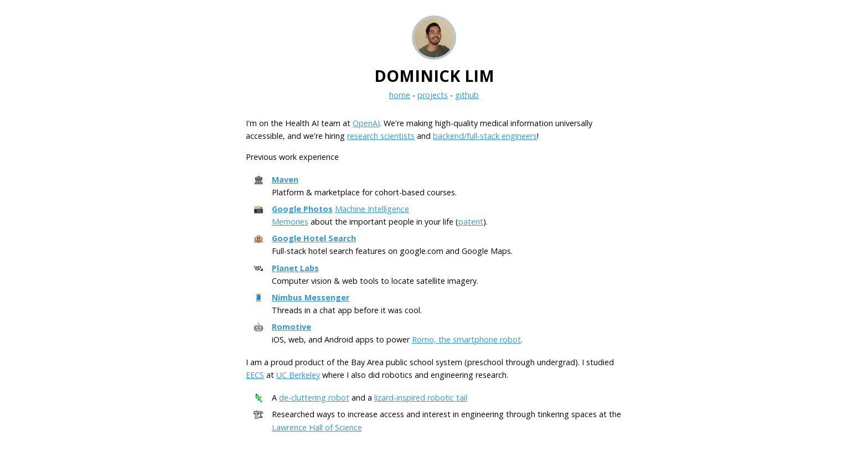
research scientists (381, 136)
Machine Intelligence (372, 209)
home (400, 95)
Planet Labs (295, 268)
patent (471, 222)
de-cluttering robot (314, 398)
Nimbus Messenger (311, 297)
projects (433, 95)
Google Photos (302, 209)
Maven (285, 180)
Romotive (291, 327)
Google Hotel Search (314, 238)
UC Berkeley (298, 375)
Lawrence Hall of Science (317, 427)
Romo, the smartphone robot (466, 339)
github (467, 95)
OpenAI (366, 123)
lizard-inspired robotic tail (421, 398)
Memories (290, 222)
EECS (255, 375)
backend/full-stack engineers (485, 136)
